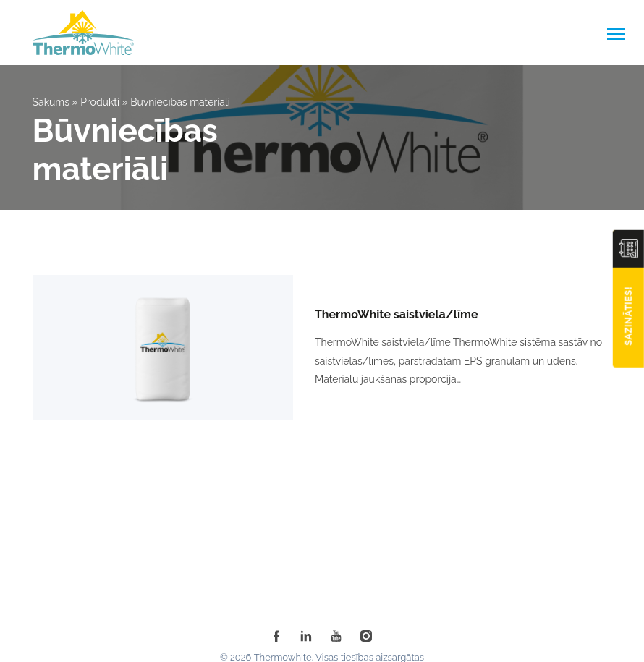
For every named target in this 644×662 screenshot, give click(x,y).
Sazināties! (628, 316)
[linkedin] (306, 636)
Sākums (51, 102)
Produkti (100, 102)
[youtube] (336, 636)
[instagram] (366, 636)
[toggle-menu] (616, 34)
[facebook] (276, 636)
